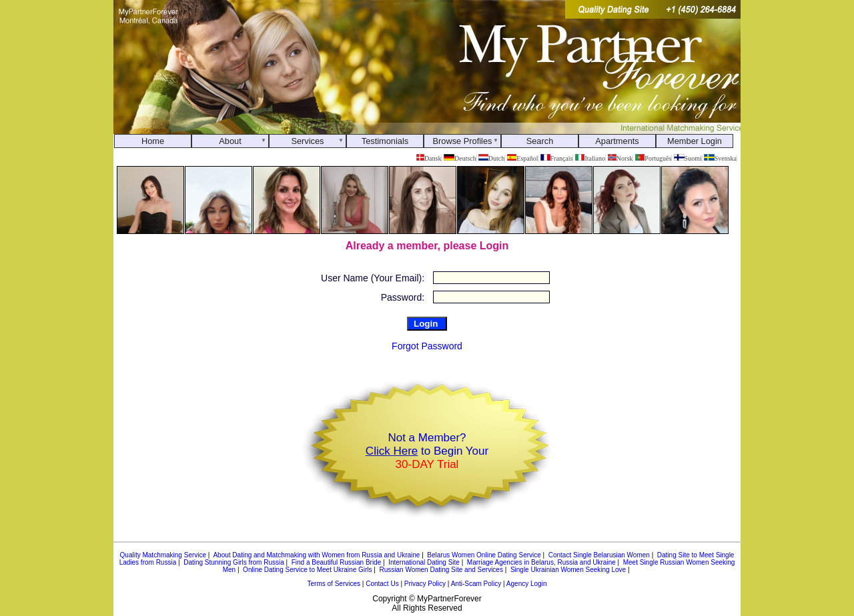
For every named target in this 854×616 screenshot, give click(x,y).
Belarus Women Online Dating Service (484, 555)
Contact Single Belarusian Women (599, 555)
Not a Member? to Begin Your (427, 451)
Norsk (620, 158)
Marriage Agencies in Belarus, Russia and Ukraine (541, 562)
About (230, 141)
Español (523, 158)
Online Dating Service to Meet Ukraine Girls (307, 570)
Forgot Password (427, 346)
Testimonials (385, 141)
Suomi (688, 158)
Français (556, 158)
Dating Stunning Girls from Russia (234, 562)
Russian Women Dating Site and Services (441, 570)
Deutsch (460, 158)
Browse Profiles (463, 141)
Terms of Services (334, 584)
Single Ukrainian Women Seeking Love (568, 570)
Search (540, 141)
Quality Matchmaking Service (163, 555)
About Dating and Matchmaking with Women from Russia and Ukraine (316, 555)
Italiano (590, 158)
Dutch (491, 158)
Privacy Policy (425, 584)
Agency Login (527, 584)
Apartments (617, 141)
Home (153, 141)
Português (654, 158)
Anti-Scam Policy (476, 584)
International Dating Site (424, 562)
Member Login (695, 141)
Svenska (720, 158)
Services (307, 141)
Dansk (429, 158)
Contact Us (382, 584)
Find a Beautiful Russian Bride (337, 562)
